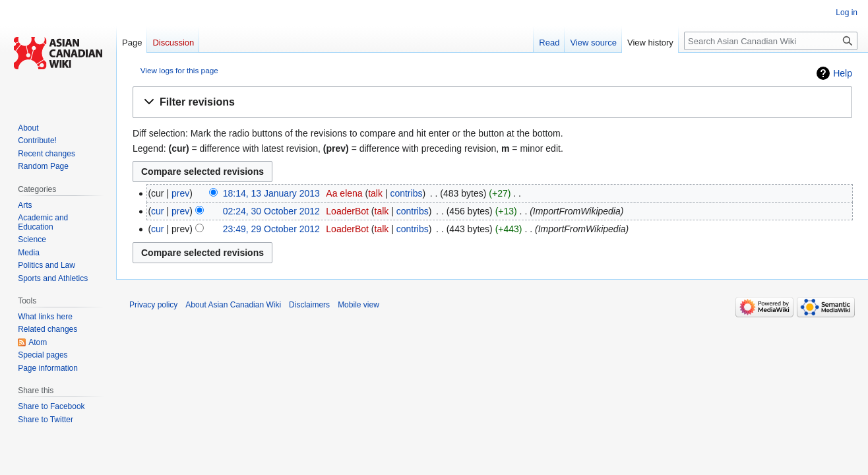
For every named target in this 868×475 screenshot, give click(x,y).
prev (180, 193)
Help (843, 73)
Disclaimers (309, 305)
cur (157, 211)
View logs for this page (179, 70)
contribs (406, 193)
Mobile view (358, 305)
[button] (492, 103)
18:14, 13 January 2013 (271, 193)
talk (375, 193)
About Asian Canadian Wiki (233, 305)
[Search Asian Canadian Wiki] (771, 41)
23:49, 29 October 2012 (271, 229)
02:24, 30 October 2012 (271, 211)
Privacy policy (153, 305)
